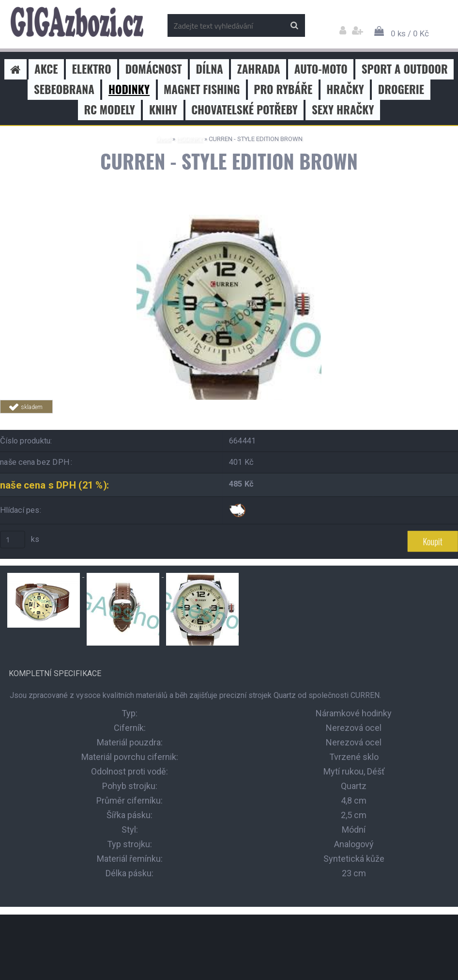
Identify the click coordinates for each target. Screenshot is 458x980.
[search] (294, 26)
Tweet (138, 419)
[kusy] (13, 539)
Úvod (163, 139)
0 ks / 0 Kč (410, 33)
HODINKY (190, 139)
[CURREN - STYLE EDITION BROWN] (229, 218)
